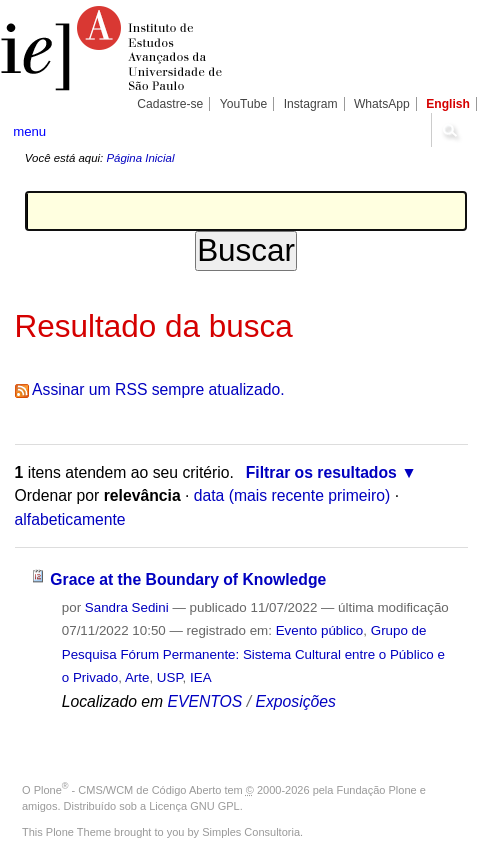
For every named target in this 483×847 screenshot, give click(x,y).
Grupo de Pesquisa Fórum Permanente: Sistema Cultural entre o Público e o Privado (253, 654)
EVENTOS (205, 701)
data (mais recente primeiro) (292, 495)
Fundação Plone (377, 790)
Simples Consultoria (251, 832)
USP (170, 677)
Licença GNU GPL (194, 806)
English (448, 104)
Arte (137, 677)
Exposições (295, 701)
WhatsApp (382, 104)
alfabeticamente (70, 519)
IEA (201, 677)
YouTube (244, 104)
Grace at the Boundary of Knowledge (188, 579)
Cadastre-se (170, 104)
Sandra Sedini (127, 607)
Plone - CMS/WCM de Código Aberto (128, 790)
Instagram (311, 104)
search (449, 130)
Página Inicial (140, 158)
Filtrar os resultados (321, 472)
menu (29, 131)
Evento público (320, 630)
